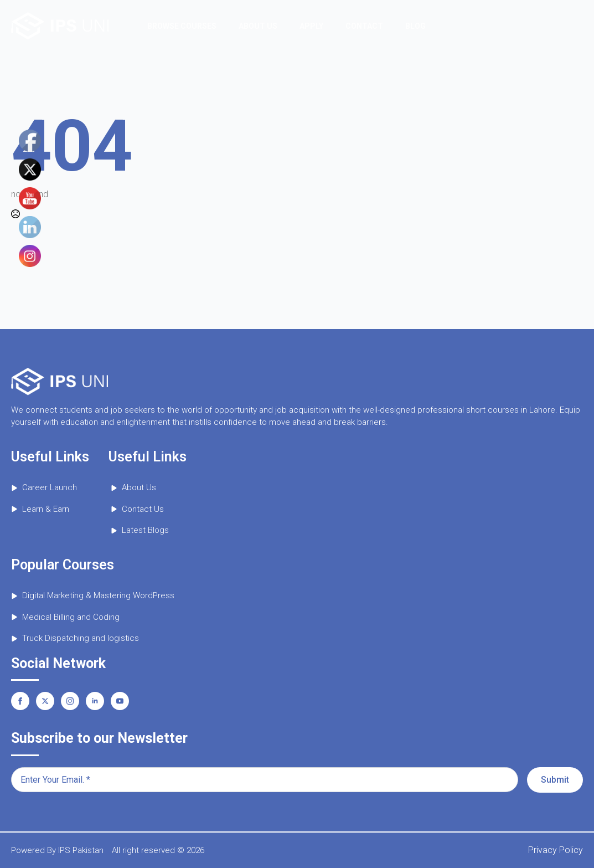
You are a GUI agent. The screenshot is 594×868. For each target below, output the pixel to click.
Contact (364, 26)
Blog (415, 26)
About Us (258, 26)
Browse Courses (182, 26)
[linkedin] (95, 701)
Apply (311, 26)
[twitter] (45, 701)
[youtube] (120, 701)
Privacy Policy (556, 850)
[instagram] (70, 701)
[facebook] (20, 701)
